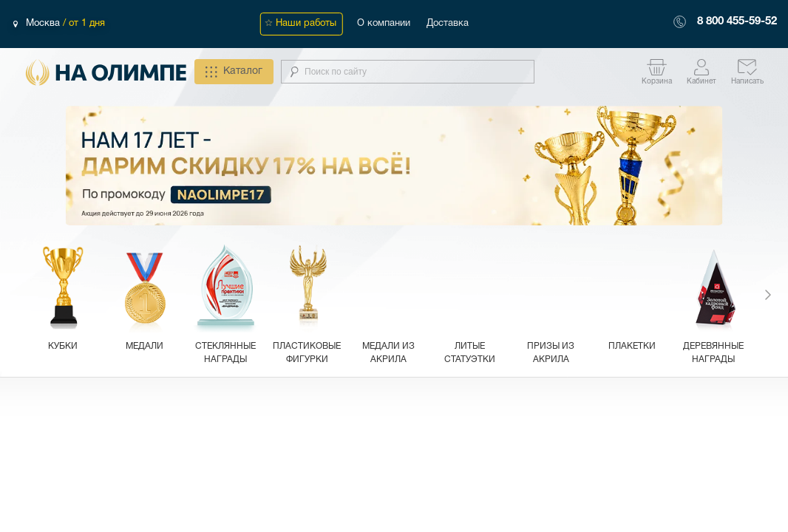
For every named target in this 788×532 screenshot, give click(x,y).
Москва (44, 24)
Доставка (448, 24)
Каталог (234, 72)
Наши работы (306, 24)
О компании (384, 24)
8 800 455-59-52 (737, 21)
